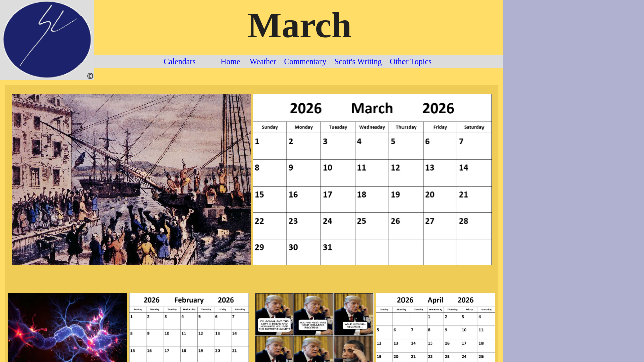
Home (231, 62)
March (300, 25)
